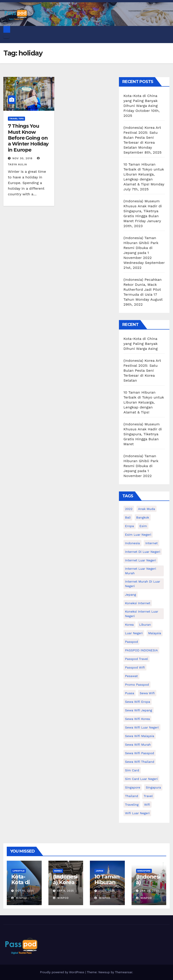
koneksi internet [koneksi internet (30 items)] (138, 603)
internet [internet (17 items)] (151, 543)
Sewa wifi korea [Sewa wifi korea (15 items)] (137, 719)
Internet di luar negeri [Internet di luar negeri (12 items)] (143, 552)
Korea (58, 871)
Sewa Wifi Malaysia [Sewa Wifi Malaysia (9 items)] (140, 736)
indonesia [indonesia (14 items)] (132, 543)
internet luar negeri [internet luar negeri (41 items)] (141, 560)
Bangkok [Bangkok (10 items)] (143, 517)
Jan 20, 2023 (149, 891)
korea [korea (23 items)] (129, 625)
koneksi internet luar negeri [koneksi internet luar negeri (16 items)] (142, 614)
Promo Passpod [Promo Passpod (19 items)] (137, 685)
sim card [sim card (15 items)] (132, 770)
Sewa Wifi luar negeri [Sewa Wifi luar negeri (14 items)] (142, 727)
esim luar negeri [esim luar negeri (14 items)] (138, 535)
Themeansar (124, 972)
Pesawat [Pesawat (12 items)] (131, 676)
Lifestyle (19, 871)
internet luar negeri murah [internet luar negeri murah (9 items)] (141, 571)
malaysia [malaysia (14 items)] (155, 633)
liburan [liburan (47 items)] (145, 625)
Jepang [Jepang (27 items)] (131, 595)
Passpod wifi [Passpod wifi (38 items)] (135, 667)
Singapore (144, 871)
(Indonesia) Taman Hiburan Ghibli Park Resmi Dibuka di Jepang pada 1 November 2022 (141, 248)
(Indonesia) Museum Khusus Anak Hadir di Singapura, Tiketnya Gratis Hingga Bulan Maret (143, 211)
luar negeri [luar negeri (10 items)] (134, 633)
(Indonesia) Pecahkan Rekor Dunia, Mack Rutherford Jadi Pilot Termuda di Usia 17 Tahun (143, 289)
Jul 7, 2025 (107, 891)
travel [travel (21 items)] (148, 796)
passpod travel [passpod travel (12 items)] (137, 659)
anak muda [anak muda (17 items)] (147, 509)
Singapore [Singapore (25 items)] (133, 787)
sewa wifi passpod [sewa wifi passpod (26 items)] (140, 753)
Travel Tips (16, 119)
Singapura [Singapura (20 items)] (153, 787)
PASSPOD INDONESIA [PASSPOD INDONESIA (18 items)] (141, 650)
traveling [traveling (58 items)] (132, 805)
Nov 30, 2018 (22, 158)
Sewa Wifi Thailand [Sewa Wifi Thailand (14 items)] (140, 762)
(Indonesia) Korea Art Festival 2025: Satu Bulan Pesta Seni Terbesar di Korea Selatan (142, 137)
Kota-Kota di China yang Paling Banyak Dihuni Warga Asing (141, 101)
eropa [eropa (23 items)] (130, 526)
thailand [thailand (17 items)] (132, 796)
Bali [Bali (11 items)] (128, 517)
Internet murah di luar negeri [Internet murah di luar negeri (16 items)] (143, 584)
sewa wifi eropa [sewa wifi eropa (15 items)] (138, 702)
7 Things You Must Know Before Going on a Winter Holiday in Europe (28, 138)
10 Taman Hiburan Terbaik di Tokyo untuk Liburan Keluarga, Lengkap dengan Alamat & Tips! (144, 174)
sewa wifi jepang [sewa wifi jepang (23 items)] (139, 710)
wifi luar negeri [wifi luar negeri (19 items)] (137, 813)
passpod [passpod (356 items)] (131, 642)
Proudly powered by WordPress (63, 972)
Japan (99, 871)
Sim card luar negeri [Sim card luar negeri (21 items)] (141, 779)
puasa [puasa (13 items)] (130, 693)
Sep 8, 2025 (65, 891)
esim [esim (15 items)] (143, 526)
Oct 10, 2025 (25, 891)
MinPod (19, 898)
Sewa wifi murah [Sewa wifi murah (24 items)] (138, 745)
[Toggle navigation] (6, 37)
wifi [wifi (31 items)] (147, 805)
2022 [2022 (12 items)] (129, 509)
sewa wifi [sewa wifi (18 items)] (147, 693)
